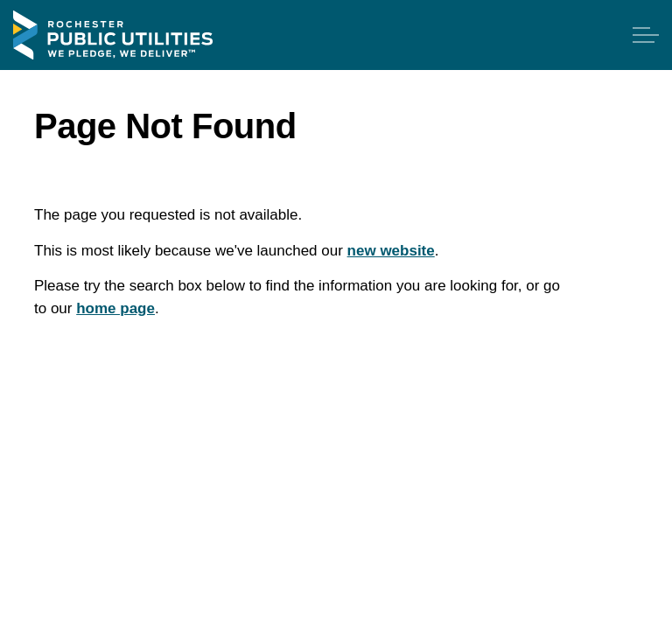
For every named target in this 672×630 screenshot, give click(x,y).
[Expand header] (646, 35)
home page (115, 308)
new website (391, 251)
